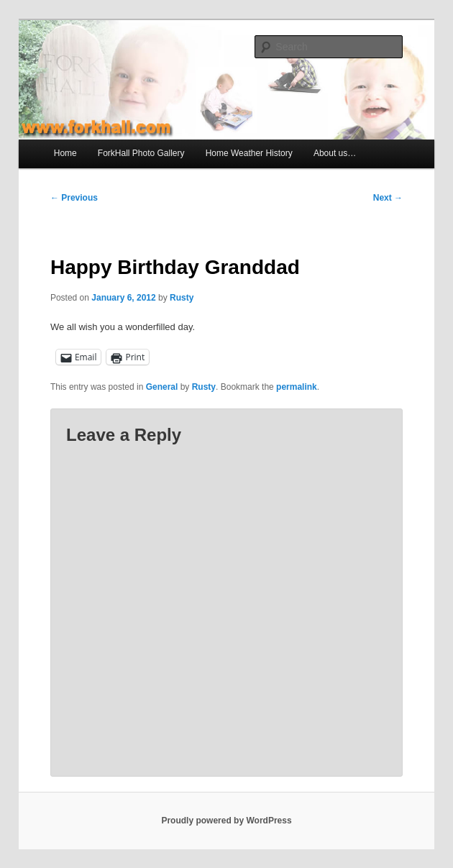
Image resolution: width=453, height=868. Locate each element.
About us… (335, 153)
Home (65, 153)
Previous (74, 198)
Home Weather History (249, 153)
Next (388, 198)
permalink (297, 387)
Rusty (182, 298)
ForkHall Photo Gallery (141, 153)
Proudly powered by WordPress (226, 821)
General (162, 387)
